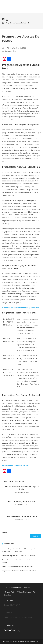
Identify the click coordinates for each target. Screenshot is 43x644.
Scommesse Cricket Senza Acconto (21, 516)
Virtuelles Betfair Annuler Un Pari (16, 465)
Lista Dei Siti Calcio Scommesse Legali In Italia (21, 488)
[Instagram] (14, 630)
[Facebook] (10, 630)
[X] (6, 630)
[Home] (3, 23)
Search (5, 532)
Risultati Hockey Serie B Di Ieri (22, 501)
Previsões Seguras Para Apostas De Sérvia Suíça (19, 556)
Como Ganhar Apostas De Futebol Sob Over (17, 567)
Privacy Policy (10, 592)
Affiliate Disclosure (24, 592)
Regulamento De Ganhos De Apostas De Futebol (19, 571)
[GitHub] (18, 630)
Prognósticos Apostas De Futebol (17, 23)
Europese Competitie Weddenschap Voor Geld (20, 308)
